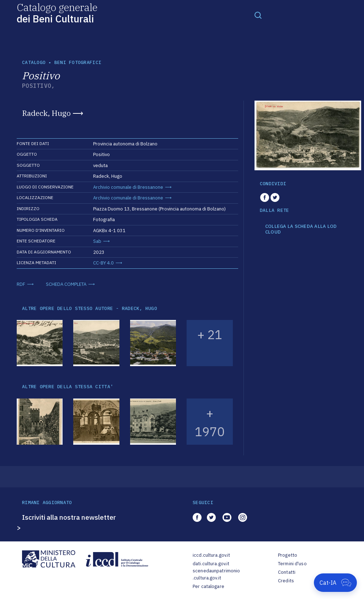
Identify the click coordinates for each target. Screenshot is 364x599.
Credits (286, 581)
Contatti (287, 572)
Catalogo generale (57, 13)
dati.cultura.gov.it (211, 564)
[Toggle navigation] (258, 15)
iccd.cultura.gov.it (211, 555)
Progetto (288, 555)
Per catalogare (208, 586)
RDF (21, 284)
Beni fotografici (78, 62)
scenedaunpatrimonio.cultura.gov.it (216, 574)
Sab (97, 241)
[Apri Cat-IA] (335, 583)
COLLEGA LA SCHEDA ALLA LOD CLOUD (301, 229)
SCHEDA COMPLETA (66, 284)
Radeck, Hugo (46, 113)
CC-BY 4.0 (103, 263)
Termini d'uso (292, 564)
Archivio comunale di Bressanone (128, 187)
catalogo (34, 62)
